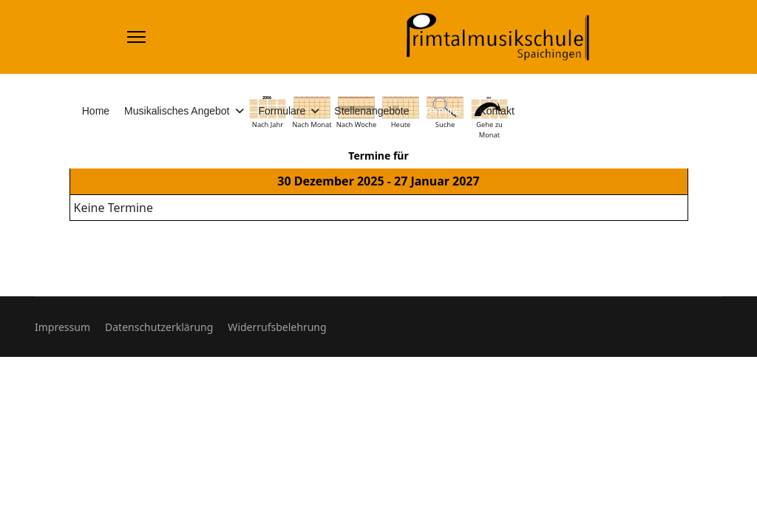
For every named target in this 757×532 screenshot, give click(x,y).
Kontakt (496, 111)
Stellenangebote (371, 111)
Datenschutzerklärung (159, 327)
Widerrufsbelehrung (277, 327)
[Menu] (136, 37)
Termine (443, 111)
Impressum (62, 327)
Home (96, 111)
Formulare (282, 111)
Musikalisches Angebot (177, 111)
